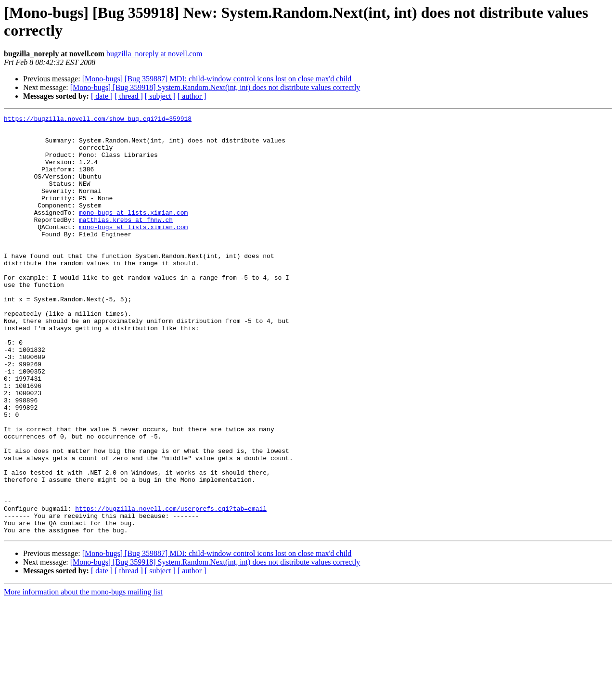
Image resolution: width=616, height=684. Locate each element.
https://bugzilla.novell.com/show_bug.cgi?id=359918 (98, 120)
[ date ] (102, 96)
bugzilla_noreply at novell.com (154, 54)
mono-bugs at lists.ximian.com (133, 232)
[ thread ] (129, 96)
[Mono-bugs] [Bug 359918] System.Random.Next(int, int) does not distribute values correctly (215, 87)
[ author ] (192, 96)
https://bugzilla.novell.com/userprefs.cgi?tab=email (171, 588)
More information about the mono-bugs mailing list (83, 676)
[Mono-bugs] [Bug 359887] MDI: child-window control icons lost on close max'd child (217, 79)
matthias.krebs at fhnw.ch (126, 241)
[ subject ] (160, 96)
